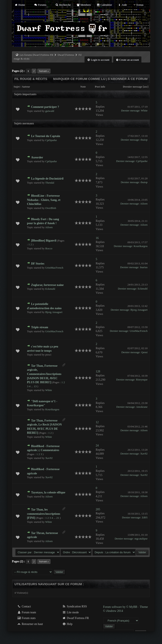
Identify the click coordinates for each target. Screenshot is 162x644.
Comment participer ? (45, 107)
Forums (40, 5)
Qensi (144, 352)
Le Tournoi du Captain (45, 136)
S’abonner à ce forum (128, 79)
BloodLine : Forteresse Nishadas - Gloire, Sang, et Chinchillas (44, 200)
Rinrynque (142, 380)
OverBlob (51, 208)
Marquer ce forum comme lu (79, 79)
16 (97, 238)
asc (146, 87)
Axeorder (37, 157)
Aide (122, 5)
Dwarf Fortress (66, 55)
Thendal (50, 183)
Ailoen (144, 204)
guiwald (50, 111)
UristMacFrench (54, 268)
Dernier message (133, 87)
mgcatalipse (141, 539)
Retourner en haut (30, 624)
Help (67, 624)
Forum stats (26, 618)
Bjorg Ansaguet (54, 312)
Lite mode (71, 612)
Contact (24, 606)
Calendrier (104, 5)
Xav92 (49, 458)
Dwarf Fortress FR (76, 618)
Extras (138, 5)
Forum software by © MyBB (120, 607)
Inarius (144, 267)
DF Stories (38, 264)
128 (98, 371)
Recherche (63, 5)
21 (58, 518)
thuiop (144, 140)
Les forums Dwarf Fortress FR (36, 55)
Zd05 (145, 517)
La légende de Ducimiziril (47, 179)
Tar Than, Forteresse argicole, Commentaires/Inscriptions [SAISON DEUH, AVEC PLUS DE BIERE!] (44, 374)
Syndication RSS (75, 606)
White (144, 111)
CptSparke (51, 140)
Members (84, 5)
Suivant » (44, 71)
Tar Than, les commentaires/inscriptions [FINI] (44, 514)
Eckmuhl (50, 289)
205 (98, 509)
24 (97, 446)
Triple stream (40, 327)
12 (97, 422)
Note (83, 87)
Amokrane (142, 407)
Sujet (17, 87)
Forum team (27, 612)
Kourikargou (140, 246)
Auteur (26, 87)
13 (35, 386)
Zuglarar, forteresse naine (47, 285)
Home (20, 5)
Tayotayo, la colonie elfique (48, 492)
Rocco (49, 248)
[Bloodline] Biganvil (44, 241)
